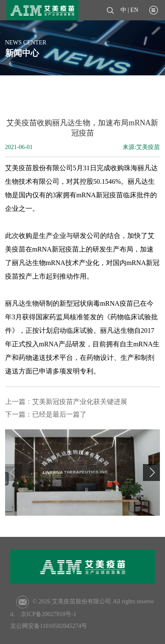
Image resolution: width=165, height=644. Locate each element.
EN (134, 10)
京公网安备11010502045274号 (49, 626)
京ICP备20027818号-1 (49, 614)
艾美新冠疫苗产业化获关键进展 (80, 402)
